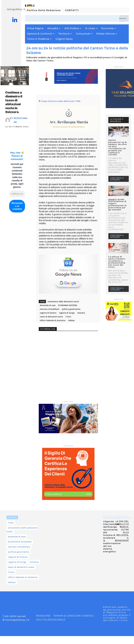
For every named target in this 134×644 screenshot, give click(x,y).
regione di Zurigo (67, 313)
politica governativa (71, 309)
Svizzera (81, 313)
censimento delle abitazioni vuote (63, 301)
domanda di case (48, 305)
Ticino (68, 317)
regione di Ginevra (48, 313)
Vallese (71, 320)
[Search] (124, 18)
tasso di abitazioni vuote (51, 317)
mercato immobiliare (50, 309)
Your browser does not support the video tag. (58, 344)
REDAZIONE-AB (21, 120)
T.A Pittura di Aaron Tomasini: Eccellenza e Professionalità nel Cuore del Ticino (118, 254)
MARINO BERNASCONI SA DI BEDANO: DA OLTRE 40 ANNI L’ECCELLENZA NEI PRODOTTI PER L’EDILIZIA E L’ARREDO (118, 145)
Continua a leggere (117, 173)
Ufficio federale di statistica (53, 320)
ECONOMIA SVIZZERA (68, 305)
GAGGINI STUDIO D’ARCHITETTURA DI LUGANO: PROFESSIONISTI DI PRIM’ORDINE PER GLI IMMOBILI (118, 199)
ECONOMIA (12, 517)
